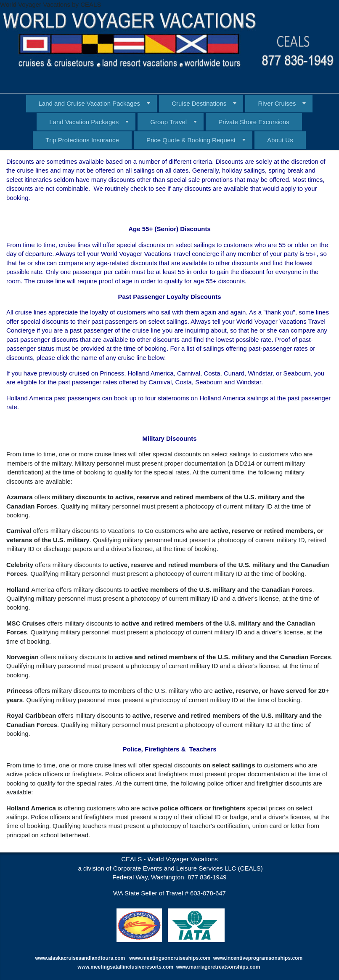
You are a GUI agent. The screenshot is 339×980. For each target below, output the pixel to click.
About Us (280, 140)
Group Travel (168, 122)
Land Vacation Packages (84, 122)
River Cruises (277, 103)
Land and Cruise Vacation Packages (90, 103)
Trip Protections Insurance (82, 140)
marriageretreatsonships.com (225, 967)
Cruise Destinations (199, 103)
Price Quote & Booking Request (191, 140)
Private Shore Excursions (254, 122)
